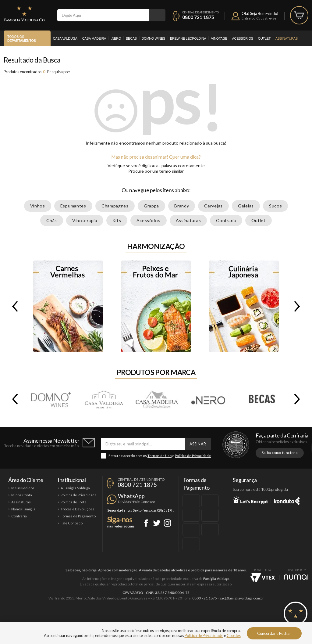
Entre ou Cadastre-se (259, 18)
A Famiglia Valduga (75, 488)
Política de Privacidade (193, 456)
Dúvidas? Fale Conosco (136, 502)
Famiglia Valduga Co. (24, 14)
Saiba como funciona (280, 453)
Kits (117, 220)
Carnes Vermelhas (68, 306)
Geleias (246, 206)
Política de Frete (74, 502)
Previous (14, 306)
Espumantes (73, 206)
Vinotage (219, 38)
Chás (52, 220)
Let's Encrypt (250, 500)
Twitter (157, 523)
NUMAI (296, 577)
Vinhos (38, 206)
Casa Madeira (94, 38)
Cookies (234, 635)
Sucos (276, 206)
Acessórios (243, 38)
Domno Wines (153, 38)
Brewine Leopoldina (188, 38)
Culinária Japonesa (244, 306)
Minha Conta (22, 495)
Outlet (264, 38)
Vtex (263, 577)
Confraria (226, 220)
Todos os (22, 39)
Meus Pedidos (23, 488)
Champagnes (115, 206)
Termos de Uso (160, 456)
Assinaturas (287, 38)
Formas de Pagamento (78, 516)
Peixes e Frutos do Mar (156, 306)
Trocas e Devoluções (78, 509)
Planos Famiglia (23, 509)
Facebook (146, 523)
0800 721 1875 (198, 17)
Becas (131, 38)
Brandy (182, 206)
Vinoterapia (85, 220)
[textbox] (103, 15)
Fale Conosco (72, 523)
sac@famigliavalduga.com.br (242, 598)
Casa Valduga (65, 38)
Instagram (167, 523)
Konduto (287, 500)
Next (298, 306)
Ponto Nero (174, 619)
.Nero (116, 38)
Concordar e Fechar (274, 633)
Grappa (151, 206)
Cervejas (213, 206)
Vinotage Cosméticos (247, 619)
